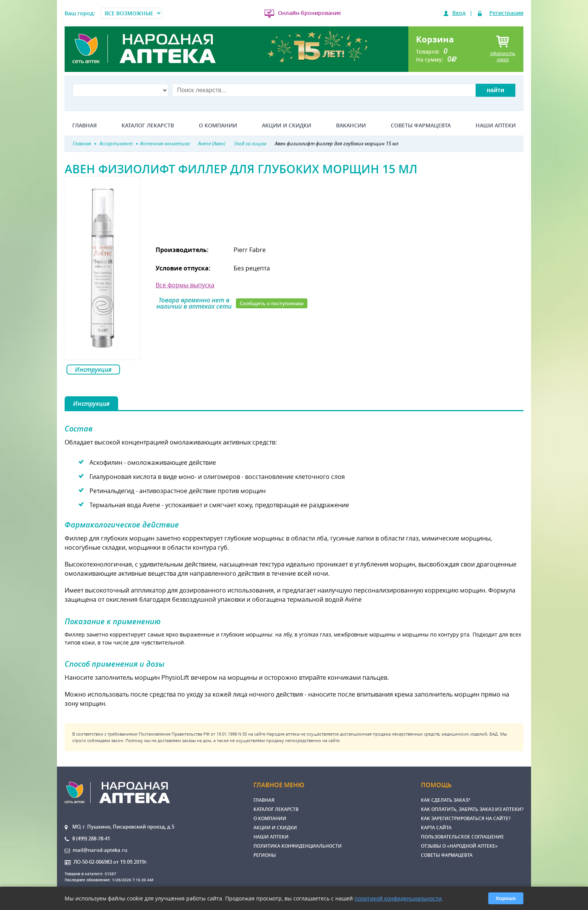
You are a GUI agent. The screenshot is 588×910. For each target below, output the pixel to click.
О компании (218, 125)
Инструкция (93, 370)
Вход (459, 13)
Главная (84, 125)
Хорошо (506, 898)
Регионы (265, 855)
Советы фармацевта (421, 125)
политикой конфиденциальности (398, 898)
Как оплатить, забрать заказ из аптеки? (472, 809)
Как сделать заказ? (445, 800)
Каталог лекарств (148, 125)
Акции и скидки (287, 125)
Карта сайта (436, 828)
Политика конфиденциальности (298, 846)
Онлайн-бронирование (309, 13)
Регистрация (506, 13)
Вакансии (351, 125)
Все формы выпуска (185, 285)
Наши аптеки (496, 125)
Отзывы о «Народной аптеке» (459, 846)
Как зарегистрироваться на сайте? (466, 818)
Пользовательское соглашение (462, 837)
